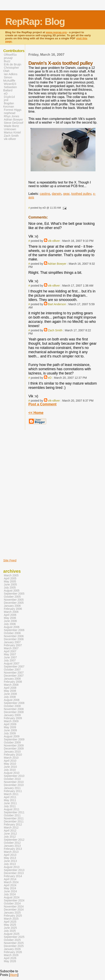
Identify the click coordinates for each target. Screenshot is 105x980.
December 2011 (14, 822)
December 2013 (14, 873)
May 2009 (10, 727)
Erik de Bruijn (13, 64)
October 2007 (12, 670)
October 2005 (12, 597)
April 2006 (10, 615)
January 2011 (12, 788)
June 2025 (10, 928)
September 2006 (14, 630)
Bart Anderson (57, 304)
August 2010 (12, 773)
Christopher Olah (11, 69)
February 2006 (13, 609)
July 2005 (10, 588)
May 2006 (10, 618)
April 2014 (10, 879)
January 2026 (12, 949)
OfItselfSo (10, 55)
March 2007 (11, 648)
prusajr (8, 58)
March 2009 (11, 721)
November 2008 (14, 709)
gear (66, 194)
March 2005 (11, 575)
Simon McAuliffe (9, 79)
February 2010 (13, 755)
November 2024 (14, 907)
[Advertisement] (15, 491)
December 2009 (14, 749)
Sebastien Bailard (10, 89)
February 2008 (13, 682)
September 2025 (14, 937)
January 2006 (12, 606)
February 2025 (13, 916)
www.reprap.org (56, 32)
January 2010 (12, 752)
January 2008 (12, 679)
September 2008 (14, 703)
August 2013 (12, 867)
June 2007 (10, 657)
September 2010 (14, 776)
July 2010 (10, 770)
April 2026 (10, 958)
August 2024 (12, 897)
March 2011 (11, 794)
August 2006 (12, 627)
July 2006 (10, 624)
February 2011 (13, 791)
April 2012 (10, 831)
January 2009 (12, 715)
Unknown (10, 129)
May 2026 (10, 961)
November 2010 (14, 782)
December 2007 (14, 676)
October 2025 (12, 940)
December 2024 (14, 910)
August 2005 (12, 591)
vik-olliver (54, 241)
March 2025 (11, 919)
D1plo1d (9, 97)
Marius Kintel (12, 132)
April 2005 (10, 579)
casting (45, 194)
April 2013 (10, 855)
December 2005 (14, 603)
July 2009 (10, 733)
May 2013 (10, 858)
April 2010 (10, 761)
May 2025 (10, 925)
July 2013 (10, 864)
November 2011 (14, 818)
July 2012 (10, 837)
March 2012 (11, 828)
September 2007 (14, 667)
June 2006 (10, 621)
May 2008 (10, 691)
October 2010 (12, 779)
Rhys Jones (11, 116)
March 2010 (11, 758)
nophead (10, 113)
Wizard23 (10, 84)
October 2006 (12, 633)
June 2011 (10, 803)
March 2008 (11, 685)
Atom (14, 975)
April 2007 (10, 651)
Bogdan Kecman (9, 105)
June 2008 (10, 694)
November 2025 (14, 943)
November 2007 (14, 673)
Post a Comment (42, 404)
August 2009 (12, 736)
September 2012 (14, 840)
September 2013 (14, 870)
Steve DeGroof (14, 123)
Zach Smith (55, 330)
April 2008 (10, 688)
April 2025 (10, 922)
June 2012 (10, 834)
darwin (57, 194)
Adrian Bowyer (57, 264)
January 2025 (12, 913)
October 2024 (12, 904)
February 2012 (13, 825)
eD (50, 378)
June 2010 (10, 767)
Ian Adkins (11, 74)
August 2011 (12, 809)
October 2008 (12, 706)
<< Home (36, 413)
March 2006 (11, 612)
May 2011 (10, 800)
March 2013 (11, 852)
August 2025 (12, 934)
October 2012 (12, 843)
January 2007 (12, 642)
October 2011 (12, 815)
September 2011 (14, 812)
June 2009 (10, 730)
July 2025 (10, 931)
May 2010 (10, 764)
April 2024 (10, 885)
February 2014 (13, 876)
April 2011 (10, 797)
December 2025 (14, 946)
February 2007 (13, 645)
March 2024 (11, 882)
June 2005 (10, 585)
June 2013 (10, 861)
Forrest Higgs (13, 110)
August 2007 (12, 664)
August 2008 (12, 700)
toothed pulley (81, 194)
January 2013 (12, 846)
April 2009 (10, 724)
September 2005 (14, 594)
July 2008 (10, 697)
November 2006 (14, 636)
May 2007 (10, 654)
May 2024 (10, 888)
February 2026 (13, 952)
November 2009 (14, 746)
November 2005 (14, 600)
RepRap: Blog (35, 22)
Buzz (7, 61)
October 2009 (12, 743)
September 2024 (14, 901)
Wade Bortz (11, 126)
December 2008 (14, 712)
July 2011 (10, 806)
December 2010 (14, 785)
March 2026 (11, 955)
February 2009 (13, 718)
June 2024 (10, 891)
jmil (6, 100)
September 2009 (14, 740)
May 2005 (10, 582)
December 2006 (14, 639)
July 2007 (10, 661)
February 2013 (13, 849)
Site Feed (10, 560)
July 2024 (10, 894)
